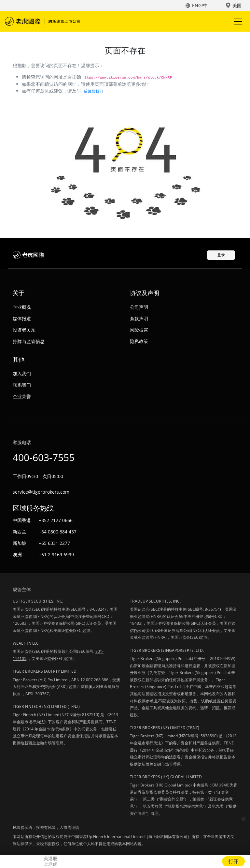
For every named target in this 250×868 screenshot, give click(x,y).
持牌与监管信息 (29, 341)
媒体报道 (22, 318)
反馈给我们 (93, 91)
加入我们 (22, 374)
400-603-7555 (44, 457)
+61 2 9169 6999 (56, 554)
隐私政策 (139, 341)
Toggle (237, 21)
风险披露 (139, 330)
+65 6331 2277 (54, 543)
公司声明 (139, 307)
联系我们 (22, 385)
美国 (237, 5)
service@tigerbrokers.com (41, 492)
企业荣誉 (22, 396)
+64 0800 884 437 (58, 532)
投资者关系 (24, 330)
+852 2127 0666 (56, 520)
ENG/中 (200, 5)
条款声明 (139, 318)
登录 (221, 255)
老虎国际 (42, 21)
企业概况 (22, 307)
